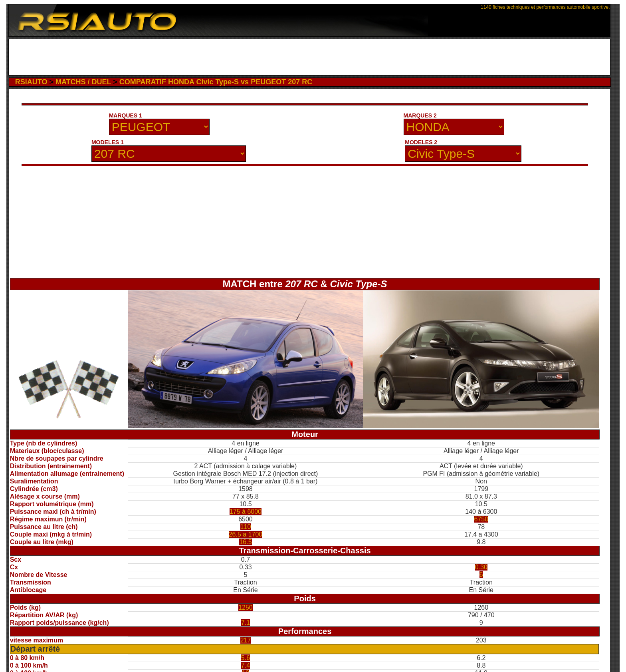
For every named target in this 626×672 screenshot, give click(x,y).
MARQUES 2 (420, 115)
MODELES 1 (108, 142)
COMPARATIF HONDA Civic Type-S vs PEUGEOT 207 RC (216, 82)
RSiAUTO (31, 82)
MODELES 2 (421, 142)
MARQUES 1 (126, 115)
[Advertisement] (309, 57)
